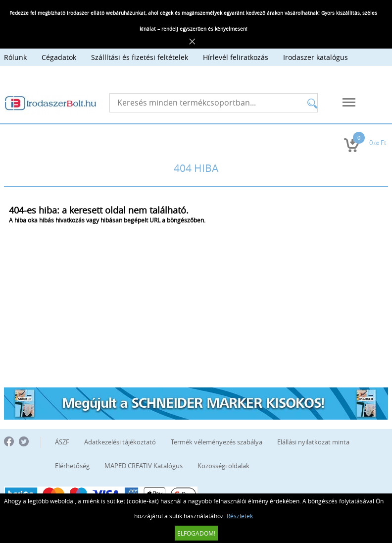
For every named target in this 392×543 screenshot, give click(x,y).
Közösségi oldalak (223, 466)
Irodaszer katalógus (316, 57)
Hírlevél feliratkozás (236, 57)
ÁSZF (62, 442)
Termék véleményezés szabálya (217, 442)
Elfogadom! (196, 533)
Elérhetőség (72, 466)
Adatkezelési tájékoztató (120, 442)
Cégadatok (59, 57)
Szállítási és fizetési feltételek (140, 57)
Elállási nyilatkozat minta (313, 442)
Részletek (240, 516)
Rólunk (15, 57)
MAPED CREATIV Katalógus (144, 466)
